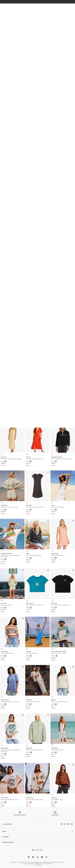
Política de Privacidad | (30, 862)
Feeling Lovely (63, 555)
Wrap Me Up (37, 506)
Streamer (63, 701)
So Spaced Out (12, 653)
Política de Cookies (48, 864)
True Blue (37, 653)
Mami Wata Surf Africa (12, 555)
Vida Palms (63, 799)
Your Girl (37, 458)
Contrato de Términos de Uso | (57, 862)
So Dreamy (12, 458)
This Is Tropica (12, 799)
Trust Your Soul (37, 604)
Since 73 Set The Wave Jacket (63, 653)
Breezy (37, 555)
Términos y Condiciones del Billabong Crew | (33, 864)
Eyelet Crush (37, 701)
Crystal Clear (63, 749)
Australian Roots (12, 701)
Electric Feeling (12, 750)
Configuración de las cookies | (18, 862)
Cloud (63, 506)
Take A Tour (63, 604)
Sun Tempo (12, 604)
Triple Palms (12, 506)
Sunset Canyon (37, 799)
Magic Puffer (37, 749)
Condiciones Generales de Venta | (42, 862)
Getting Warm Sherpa (63, 458)
